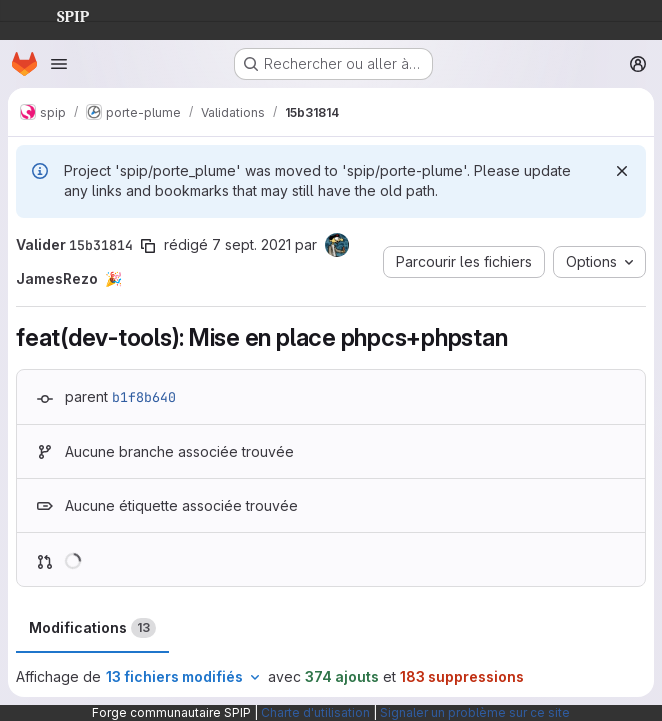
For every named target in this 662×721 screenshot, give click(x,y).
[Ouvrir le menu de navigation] (59, 64)
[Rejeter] (622, 171)
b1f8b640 (144, 397)
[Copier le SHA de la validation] (148, 246)
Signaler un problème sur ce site (475, 712)
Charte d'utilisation (315, 712)
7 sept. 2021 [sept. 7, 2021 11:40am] (251, 244)
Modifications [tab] (92, 628)
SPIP (57, 14)
